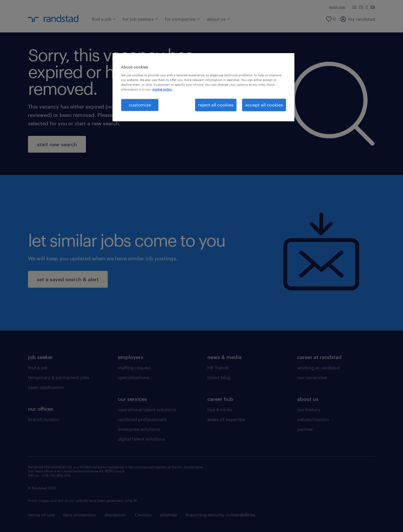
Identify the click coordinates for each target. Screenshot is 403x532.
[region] (203, 87)
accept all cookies (264, 105)
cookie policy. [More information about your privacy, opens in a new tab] (162, 89)
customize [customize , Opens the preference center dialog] (140, 105)
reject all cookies (216, 105)
